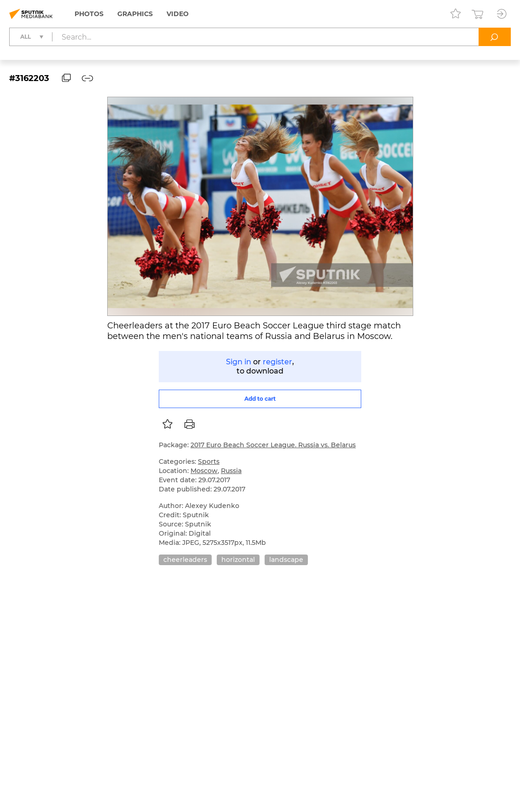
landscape (286, 560)
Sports (209, 461)
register (277, 362)
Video (178, 14)
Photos (89, 14)
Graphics (135, 14)
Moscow (204, 471)
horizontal (238, 560)
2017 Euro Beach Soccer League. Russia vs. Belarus (273, 445)
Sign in (239, 362)
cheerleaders (185, 560)
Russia (231, 471)
